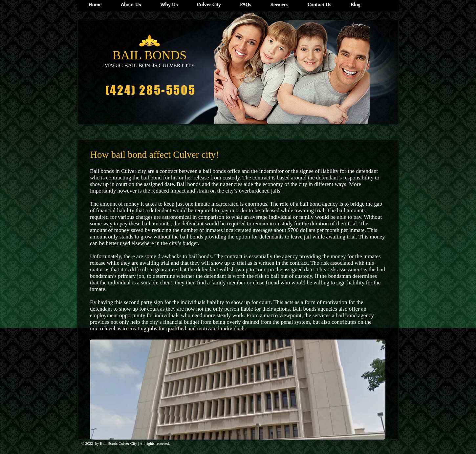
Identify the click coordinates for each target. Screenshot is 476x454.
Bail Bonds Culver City (119, 444)
